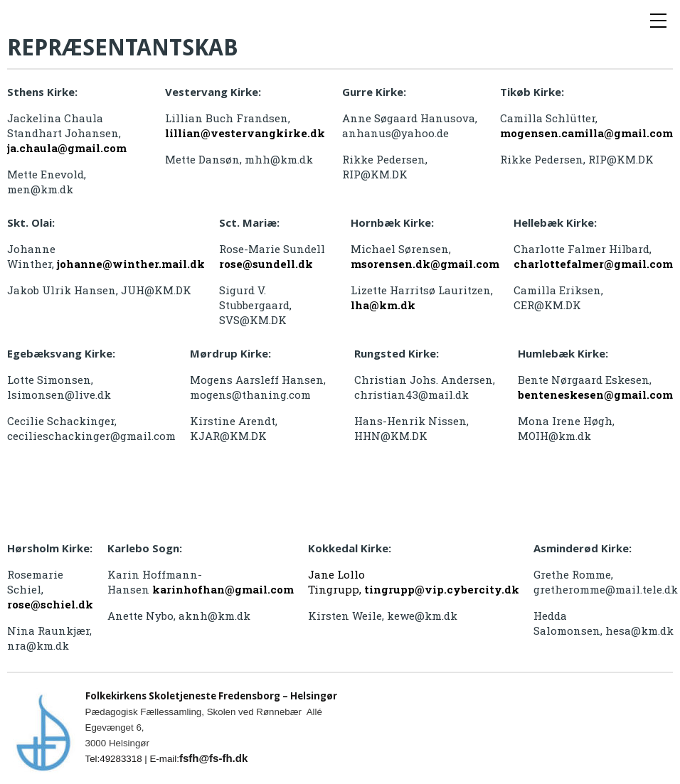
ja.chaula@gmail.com (67, 148)
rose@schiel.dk (50, 604)
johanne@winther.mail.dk (131, 264)
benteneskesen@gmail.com (595, 394)
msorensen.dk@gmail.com (425, 264)
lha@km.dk (383, 305)
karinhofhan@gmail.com (223, 589)
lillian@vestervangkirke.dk (245, 133)
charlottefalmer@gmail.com (593, 264)
